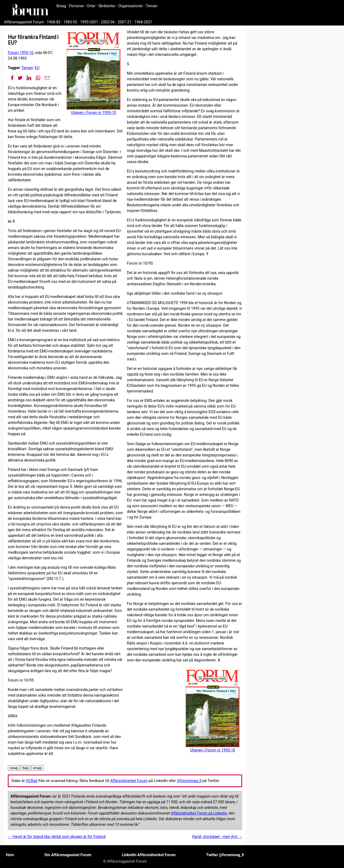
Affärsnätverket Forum (129, 781)
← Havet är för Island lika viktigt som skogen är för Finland (57, 837)
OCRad (32, 781)
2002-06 (108, 22)
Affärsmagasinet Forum (24, 22)
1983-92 (70, 22)
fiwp (26, 768)
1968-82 (54, 22)
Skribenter (107, 6)
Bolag (61, 6)
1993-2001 (89, 22)
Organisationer (131, 6)
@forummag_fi (189, 781)
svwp (14, 768)
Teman (151, 6)
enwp (37, 768)
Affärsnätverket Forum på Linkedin (199, 813)
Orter (91, 6)
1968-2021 (143, 22)
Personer (77, 6)
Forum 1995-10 (21, 53)
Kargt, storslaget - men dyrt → (217, 837)
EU (37, 68)
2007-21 (125, 22)
